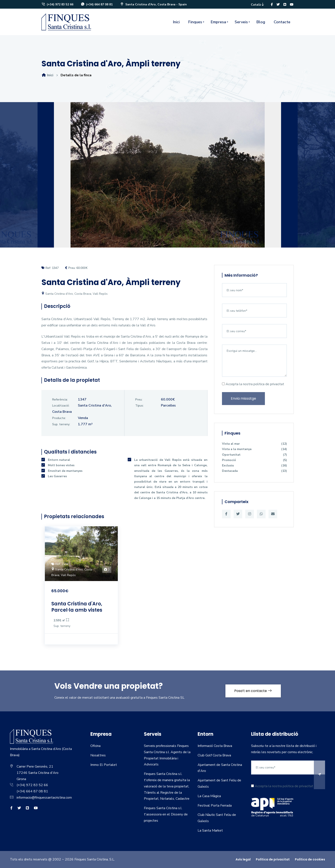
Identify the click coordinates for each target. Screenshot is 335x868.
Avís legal (243, 859)
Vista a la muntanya (254, 449)
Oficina (95, 746)
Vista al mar (254, 444)
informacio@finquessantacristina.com (44, 798)
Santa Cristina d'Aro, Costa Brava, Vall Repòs (75, 294)
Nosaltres (98, 755)
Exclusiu (254, 465)
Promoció (254, 460)
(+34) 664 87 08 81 (97, 4)
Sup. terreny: (61, 424)
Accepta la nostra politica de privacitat (253, 384)
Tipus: (139, 406)
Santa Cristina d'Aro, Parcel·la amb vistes (77, 607)
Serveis (241, 22)
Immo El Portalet (104, 765)
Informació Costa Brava (215, 746)
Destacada (254, 471)
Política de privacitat (273, 859)
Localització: (61, 406)
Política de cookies (310, 859)
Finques (195, 22)
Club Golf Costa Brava (214, 755)
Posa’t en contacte (253, 691)
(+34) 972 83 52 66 (57, 4)
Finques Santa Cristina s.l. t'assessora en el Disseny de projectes (166, 814)
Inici (176, 22)
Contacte (282, 22)
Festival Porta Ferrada (215, 806)
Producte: (59, 418)
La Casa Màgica (209, 796)
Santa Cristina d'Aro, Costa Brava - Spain (153, 4)
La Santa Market (210, 831)
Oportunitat (254, 455)
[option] (167, 178)
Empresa (218, 22)
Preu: (139, 400)
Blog (261, 22)
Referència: (60, 400)
